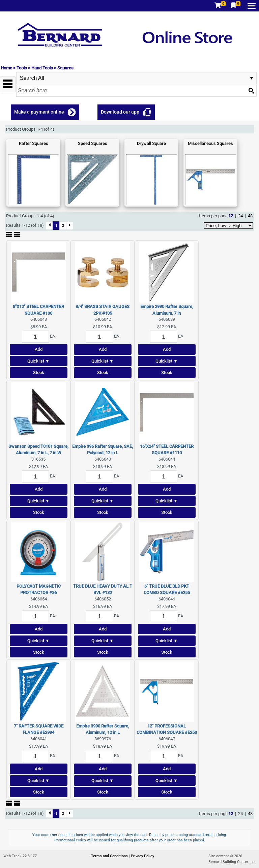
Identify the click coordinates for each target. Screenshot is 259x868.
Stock (39, 373)
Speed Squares (93, 143)
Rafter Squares (34, 143)
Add (39, 349)
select (252, 78)
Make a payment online (39, 112)
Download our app (120, 112)
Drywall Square (151, 143)
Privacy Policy (142, 856)
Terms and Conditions (110, 856)
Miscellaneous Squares (210, 143)
